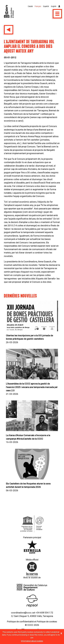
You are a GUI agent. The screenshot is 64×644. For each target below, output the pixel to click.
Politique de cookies (47, 622)
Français (38, 6)
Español (46, 6)
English (54, 6)
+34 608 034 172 (44, 613)
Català (30, 6)
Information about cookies (32, 641)
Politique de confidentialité (20, 622)
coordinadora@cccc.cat (23, 613)
